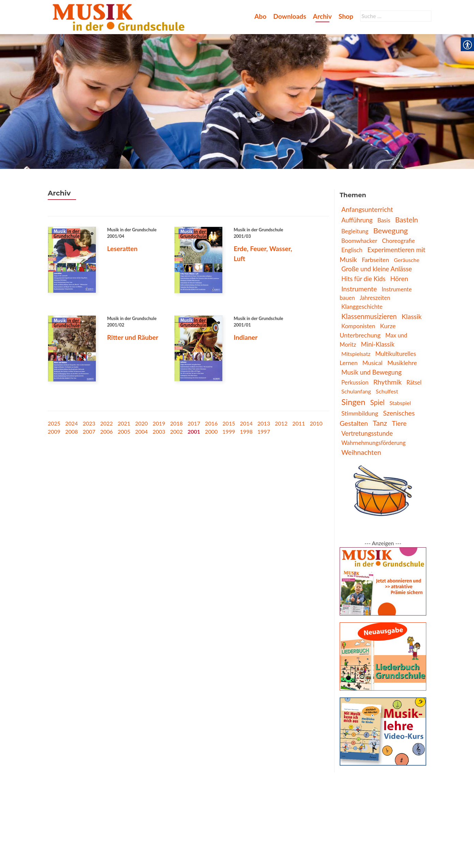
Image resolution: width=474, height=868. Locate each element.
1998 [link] (246, 431)
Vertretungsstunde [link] (367, 433)
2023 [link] (89, 423)
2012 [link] (281, 423)
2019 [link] (159, 423)
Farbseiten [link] (375, 260)
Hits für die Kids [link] (363, 279)
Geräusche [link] (407, 260)
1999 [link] (229, 431)
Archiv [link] (322, 16)
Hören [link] (399, 279)
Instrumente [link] (359, 289)
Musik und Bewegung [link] (372, 372)
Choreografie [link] (398, 241)
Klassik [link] (412, 316)
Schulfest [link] (387, 391)
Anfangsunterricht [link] (367, 209)
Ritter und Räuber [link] (133, 337)
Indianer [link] (246, 337)
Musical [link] (373, 363)
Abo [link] (260, 16)
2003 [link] (159, 431)
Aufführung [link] (357, 220)
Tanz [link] (380, 423)
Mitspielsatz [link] (356, 354)
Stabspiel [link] (400, 403)
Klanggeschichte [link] (362, 307)
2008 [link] (71, 431)
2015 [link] (229, 423)
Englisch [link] (352, 250)
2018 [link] (176, 423)
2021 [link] (124, 423)
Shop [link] (346, 16)
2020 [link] (141, 423)
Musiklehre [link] (402, 363)
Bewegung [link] (390, 230)
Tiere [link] (399, 423)
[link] (120, 16)
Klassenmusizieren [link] (369, 316)
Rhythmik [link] (388, 382)
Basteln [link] (407, 220)
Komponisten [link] (358, 326)
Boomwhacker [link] (359, 241)
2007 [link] (89, 431)
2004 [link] (141, 431)
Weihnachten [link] (361, 452)
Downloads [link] (290, 16)
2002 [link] (176, 431)
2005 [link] (124, 431)
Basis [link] (384, 220)
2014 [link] (246, 423)
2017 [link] (194, 423)
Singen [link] (353, 402)
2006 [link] (107, 431)
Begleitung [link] (355, 231)
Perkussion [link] (355, 382)
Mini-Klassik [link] (378, 344)
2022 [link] (107, 423)
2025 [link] (54, 423)
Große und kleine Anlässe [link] (377, 269)
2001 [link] (194, 431)
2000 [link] (211, 431)
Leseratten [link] (122, 249)
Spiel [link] (377, 402)
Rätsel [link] (414, 382)
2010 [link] (316, 423)
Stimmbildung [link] (360, 413)
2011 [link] (299, 423)
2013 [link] (264, 423)
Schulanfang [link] (356, 391)
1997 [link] (264, 431)
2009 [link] (54, 431)
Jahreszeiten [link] (375, 298)
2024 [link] (71, 423)
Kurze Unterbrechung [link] (368, 330)
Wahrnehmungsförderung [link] (373, 443)
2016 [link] (211, 423)
